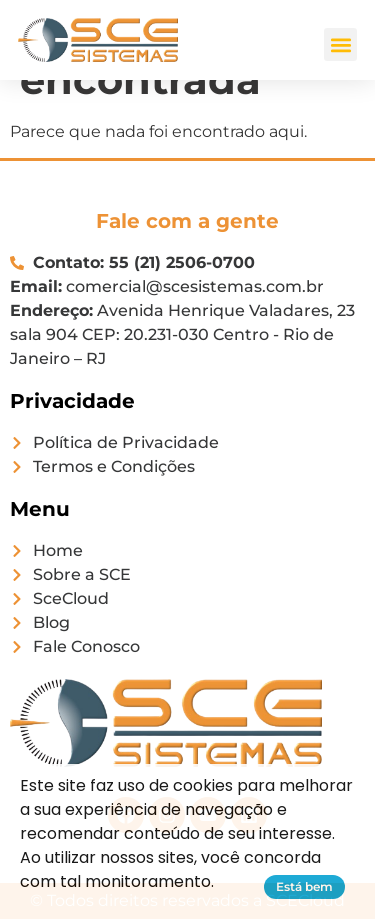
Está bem (304, 886)
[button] (340, 44)
